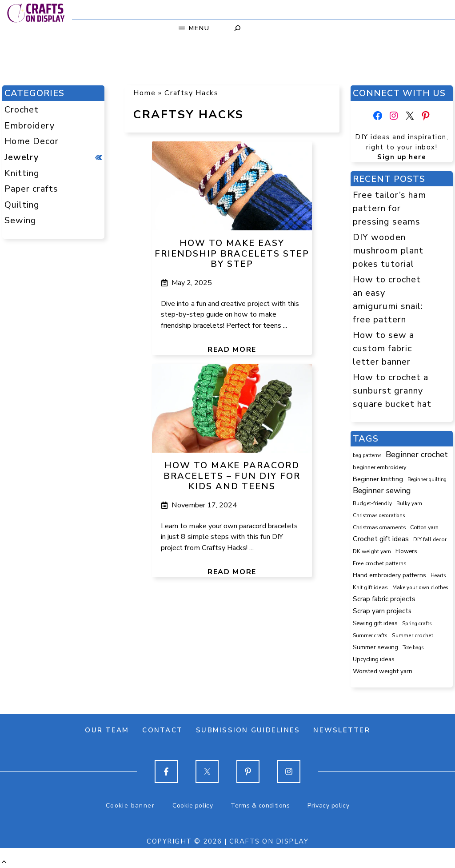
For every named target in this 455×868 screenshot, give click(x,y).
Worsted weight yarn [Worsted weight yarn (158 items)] (383, 671)
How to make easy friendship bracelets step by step (232, 254)
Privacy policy (328, 806)
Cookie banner (130, 806)
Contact (162, 730)
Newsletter (342, 730)
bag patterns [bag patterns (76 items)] (367, 456)
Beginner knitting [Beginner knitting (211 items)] (378, 479)
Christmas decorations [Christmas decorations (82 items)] (379, 515)
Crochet (22, 110)
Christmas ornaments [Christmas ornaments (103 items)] (379, 527)
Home (144, 93)
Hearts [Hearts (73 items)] (438, 576)
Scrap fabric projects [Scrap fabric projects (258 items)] (384, 599)
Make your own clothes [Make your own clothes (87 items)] (420, 587)
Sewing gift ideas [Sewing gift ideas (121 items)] (375, 623)
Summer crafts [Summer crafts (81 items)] (370, 635)
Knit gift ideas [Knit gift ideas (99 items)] (370, 587)
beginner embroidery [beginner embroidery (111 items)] (379, 467)
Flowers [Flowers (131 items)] (406, 551)
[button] (4, 862)
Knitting (22, 173)
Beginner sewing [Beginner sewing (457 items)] (382, 490)
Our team (107, 730)
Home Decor (32, 141)
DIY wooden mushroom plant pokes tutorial (388, 250)
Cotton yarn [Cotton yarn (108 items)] (424, 527)
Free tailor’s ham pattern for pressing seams (389, 208)
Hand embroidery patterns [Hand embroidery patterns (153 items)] (389, 575)
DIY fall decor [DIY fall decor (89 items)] (430, 539)
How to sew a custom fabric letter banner (383, 348)
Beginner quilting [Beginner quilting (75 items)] (427, 480)
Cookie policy (193, 806)
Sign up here (402, 157)
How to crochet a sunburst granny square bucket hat (392, 390)
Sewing (20, 220)
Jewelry (22, 157)
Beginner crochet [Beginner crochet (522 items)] (417, 454)
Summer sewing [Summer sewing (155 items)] (375, 647)
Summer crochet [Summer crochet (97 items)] (413, 635)
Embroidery (30, 126)
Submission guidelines (248, 730)
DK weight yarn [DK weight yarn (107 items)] (372, 551)
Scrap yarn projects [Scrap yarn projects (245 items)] (382, 611)
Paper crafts (31, 189)
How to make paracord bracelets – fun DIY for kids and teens (232, 476)
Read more (232, 350)
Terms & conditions (260, 806)
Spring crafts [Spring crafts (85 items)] (417, 623)
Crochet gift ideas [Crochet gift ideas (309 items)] (381, 539)
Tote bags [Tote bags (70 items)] (413, 648)
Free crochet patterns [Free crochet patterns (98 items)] (380, 563)
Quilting (22, 205)
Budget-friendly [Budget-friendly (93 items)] (372, 503)
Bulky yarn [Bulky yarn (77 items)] (409, 504)
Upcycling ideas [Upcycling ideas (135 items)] (374, 659)
